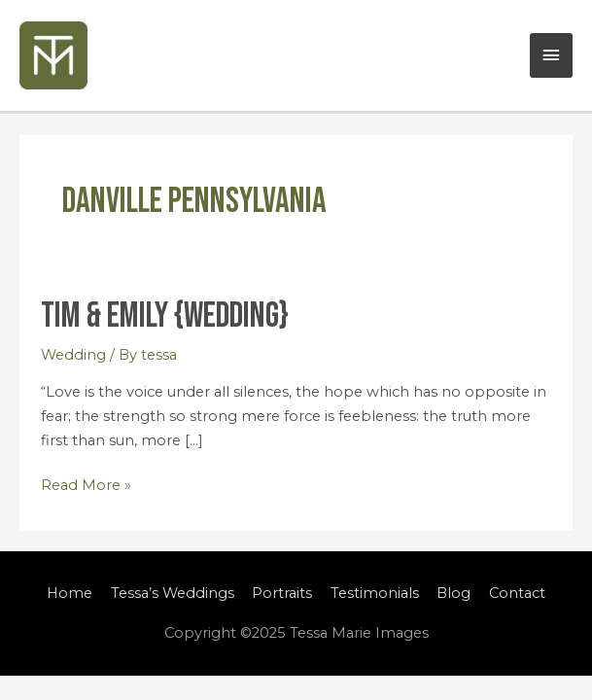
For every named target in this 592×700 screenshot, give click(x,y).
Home (70, 593)
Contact (517, 593)
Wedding (73, 355)
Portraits (282, 593)
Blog (453, 593)
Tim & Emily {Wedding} (165, 316)
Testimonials (375, 593)
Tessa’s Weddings (173, 593)
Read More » (86, 484)
